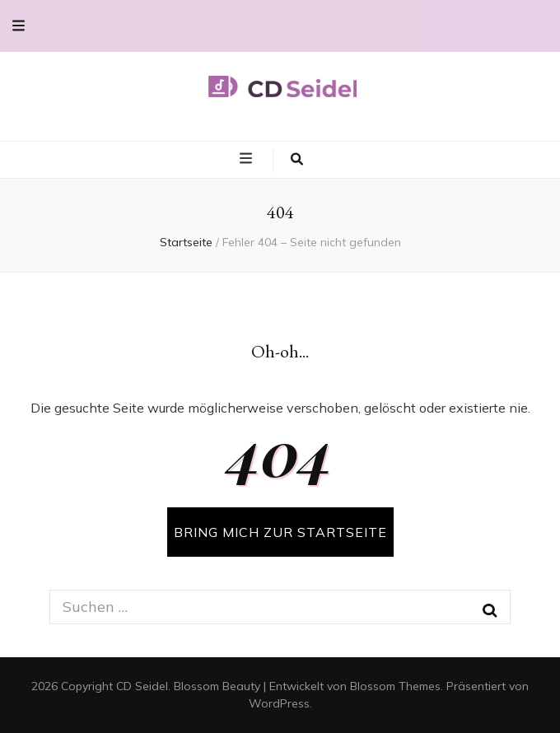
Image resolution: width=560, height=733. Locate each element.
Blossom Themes (395, 686)
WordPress (279, 703)
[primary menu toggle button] (248, 159)
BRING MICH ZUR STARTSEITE (280, 532)
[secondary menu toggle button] (19, 26)
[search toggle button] (297, 160)
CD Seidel (142, 686)
